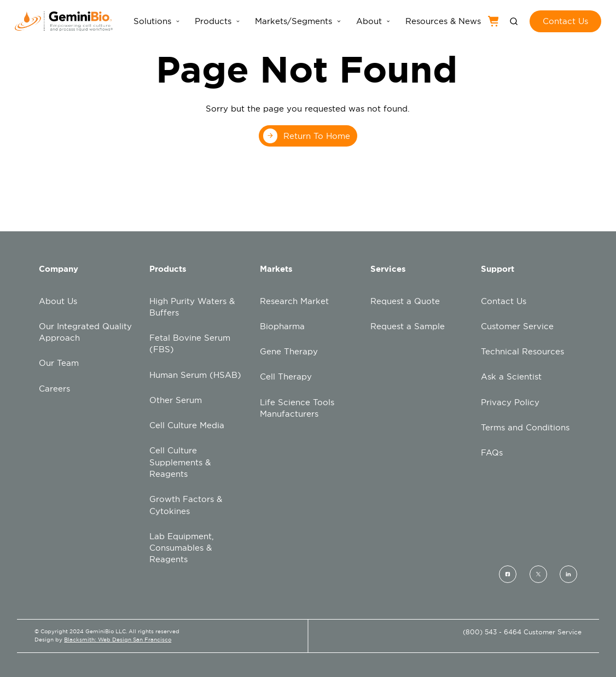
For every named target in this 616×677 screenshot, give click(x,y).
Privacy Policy (510, 402)
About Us (58, 301)
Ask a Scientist (511, 377)
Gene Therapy (289, 351)
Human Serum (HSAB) (195, 375)
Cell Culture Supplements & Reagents (180, 462)
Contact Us (504, 301)
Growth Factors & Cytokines (186, 505)
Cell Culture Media (187, 425)
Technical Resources (522, 351)
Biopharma (282, 326)
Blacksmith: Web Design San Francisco (118, 640)
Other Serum (176, 400)
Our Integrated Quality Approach (85, 332)
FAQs (492, 453)
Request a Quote (405, 301)
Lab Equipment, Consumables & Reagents (182, 548)
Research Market (294, 301)
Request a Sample (408, 326)
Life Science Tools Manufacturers (297, 408)
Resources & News (443, 21)
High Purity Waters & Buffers (192, 307)
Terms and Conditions (525, 427)
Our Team (59, 363)
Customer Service (517, 326)
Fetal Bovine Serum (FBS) (190, 343)
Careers (54, 389)
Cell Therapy (286, 377)
